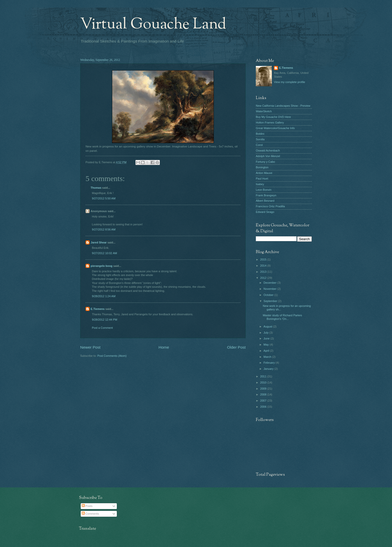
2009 (264, 389)
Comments (90, 514)
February (269, 363)
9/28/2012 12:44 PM (104, 320)
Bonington (262, 167)
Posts (87, 506)
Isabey (260, 184)
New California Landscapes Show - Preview (283, 106)
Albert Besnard (265, 201)
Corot (259, 145)
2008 (264, 394)
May (267, 345)
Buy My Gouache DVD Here (273, 117)
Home (164, 347)
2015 (264, 259)
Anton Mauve (264, 173)
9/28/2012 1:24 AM (104, 296)
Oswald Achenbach (268, 151)
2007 (264, 401)
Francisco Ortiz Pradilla (270, 206)
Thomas (96, 188)
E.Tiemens (98, 309)
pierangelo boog (102, 266)
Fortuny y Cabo (265, 162)
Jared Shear (99, 242)
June (267, 338)
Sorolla (260, 139)
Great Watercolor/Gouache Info (275, 128)
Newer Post (90, 347)
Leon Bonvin (264, 190)
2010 (264, 382)
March (268, 357)
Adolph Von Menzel (268, 156)
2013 (264, 272)
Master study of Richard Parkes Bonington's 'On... (283, 317)
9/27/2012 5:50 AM (104, 198)
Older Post (236, 347)
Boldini (260, 134)
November (270, 289)
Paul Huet (262, 179)
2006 (264, 407)
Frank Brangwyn (266, 195)
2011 (264, 376)
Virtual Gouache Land (153, 24)
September (271, 301)
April (267, 351)
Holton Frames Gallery (270, 122)
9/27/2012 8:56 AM (104, 229)
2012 (264, 278)
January (269, 369)
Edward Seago (265, 212)
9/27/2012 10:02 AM (104, 253)
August (268, 326)
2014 (264, 266)
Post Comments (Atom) (112, 356)
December (270, 283)
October (269, 295)
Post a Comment (102, 328)
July (266, 333)
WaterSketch (264, 111)
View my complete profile (289, 82)
